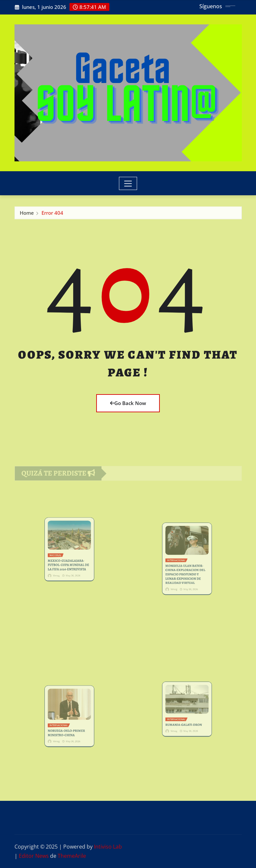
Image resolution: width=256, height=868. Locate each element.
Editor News (34, 856)
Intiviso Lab (108, 847)
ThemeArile (72, 856)
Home (27, 215)
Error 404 (52, 215)
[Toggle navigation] (128, 183)
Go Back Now (128, 403)
